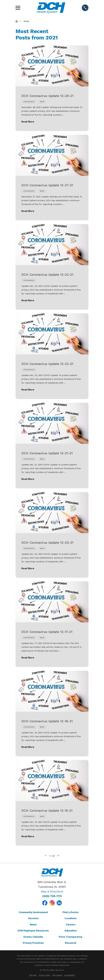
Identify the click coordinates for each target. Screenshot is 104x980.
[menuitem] (33, 975)
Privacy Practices (33, 943)
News (33, 925)
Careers (71, 925)
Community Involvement (33, 912)
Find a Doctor (71, 912)
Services (33, 918)
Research (71, 943)
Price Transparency (71, 937)
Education (71, 931)
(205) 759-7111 (52, 896)
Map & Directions (52, 892)
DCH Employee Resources (33, 931)
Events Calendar (33, 937)
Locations (71, 918)
